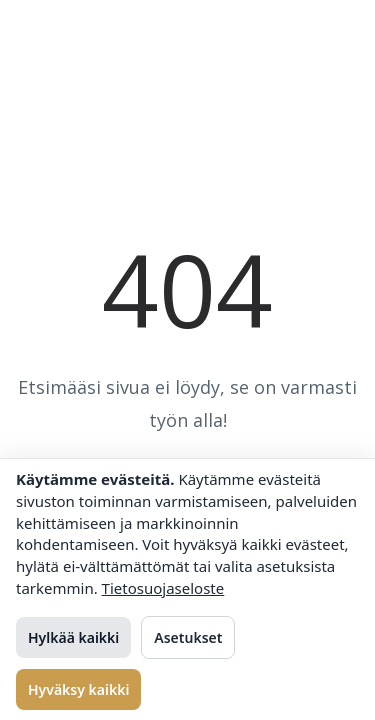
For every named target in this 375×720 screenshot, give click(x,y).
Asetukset (188, 637)
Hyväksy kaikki (78, 689)
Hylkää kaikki (73, 637)
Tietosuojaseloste (163, 588)
